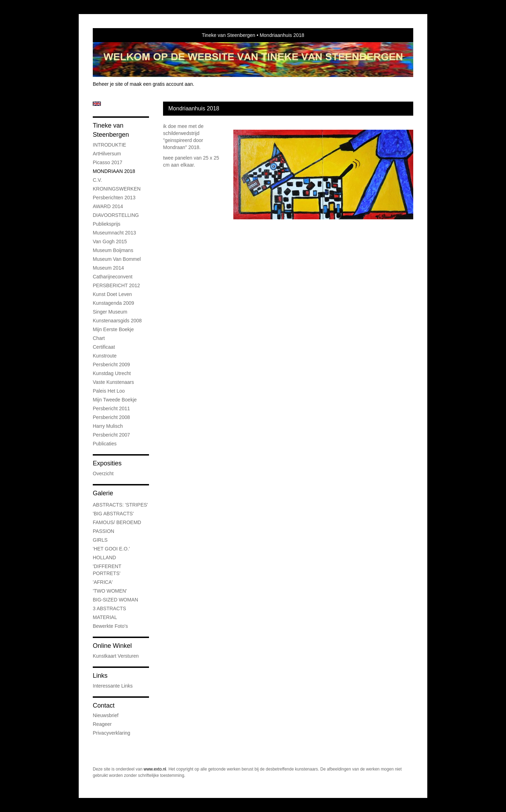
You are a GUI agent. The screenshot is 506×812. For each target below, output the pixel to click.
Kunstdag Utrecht (112, 373)
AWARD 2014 (108, 206)
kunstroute (105, 356)
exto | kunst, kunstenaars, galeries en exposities (113, 35)
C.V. (97, 180)
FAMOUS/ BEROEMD (117, 522)
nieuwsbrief (106, 715)
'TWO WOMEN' (110, 591)
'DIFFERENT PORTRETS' (107, 570)
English (97, 104)
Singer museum (110, 312)
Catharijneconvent (113, 277)
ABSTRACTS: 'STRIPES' (120, 505)
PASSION (103, 531)
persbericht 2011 (111, 408)
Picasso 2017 (108, 162)
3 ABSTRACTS (109, 608)
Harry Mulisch (108, 426)
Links (100, 676)
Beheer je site (108, 84)
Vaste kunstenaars (113, 382)
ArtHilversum (107, 154)
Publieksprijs (107, 224)
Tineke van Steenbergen (228, 35)
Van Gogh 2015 (110, 241)
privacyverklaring (112, 733)
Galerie (103, 493)
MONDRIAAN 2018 (114, 171)
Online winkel (112, 646)
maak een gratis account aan (161, 84)
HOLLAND (104, 558)
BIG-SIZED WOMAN (115, 600)
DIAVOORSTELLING (116, 215)
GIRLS (100, 540)
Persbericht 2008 (111, 417)
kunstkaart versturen (116, 656)
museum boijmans (113, 250)
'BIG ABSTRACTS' (113, 514)
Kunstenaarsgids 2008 (117, 321)
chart (99, 338)
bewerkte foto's (110, 626)
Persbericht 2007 (111, 435)
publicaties (105, 444)
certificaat (104, 347)
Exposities (107, 463)
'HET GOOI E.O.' (111, 549)
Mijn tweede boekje (115, 400)
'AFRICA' (103, 582)
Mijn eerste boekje (113, 329)
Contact (104, 705)
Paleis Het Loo (109, 391)
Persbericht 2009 (111, 365)
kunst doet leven (112, 294)
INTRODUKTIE (109, 145)
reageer (102, 724)
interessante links (113, 686)
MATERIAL (105, 617)
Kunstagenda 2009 (113, 303)
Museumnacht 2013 (114, 233)
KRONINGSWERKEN (117, 189)
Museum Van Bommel (117, 259)
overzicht (103, 473)
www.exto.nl (155, 769)
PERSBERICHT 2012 (116, 285)
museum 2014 (108, 268)
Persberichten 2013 (114, 198)
